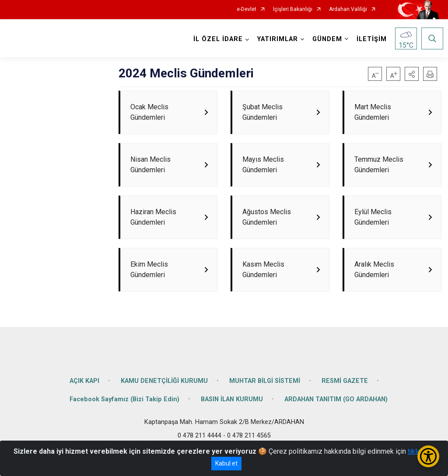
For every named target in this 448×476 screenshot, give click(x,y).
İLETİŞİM (370, 39)
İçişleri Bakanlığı (293, 9)
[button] (412, 74)
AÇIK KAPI (84, 402)
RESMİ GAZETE (345, 402)
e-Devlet (247, 9)
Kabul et (226, 463)
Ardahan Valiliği (348, 9)
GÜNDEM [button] (325, 39)
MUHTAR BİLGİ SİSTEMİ (265, 402)
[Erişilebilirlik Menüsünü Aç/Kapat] (428, 456)
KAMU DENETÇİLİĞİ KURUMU (164, 402)
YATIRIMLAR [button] (276, 39)
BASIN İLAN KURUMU (232, 420)
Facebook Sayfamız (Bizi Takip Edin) (124, 420)
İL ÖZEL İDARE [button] (216, 39)
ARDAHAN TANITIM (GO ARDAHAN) (336, 420)
